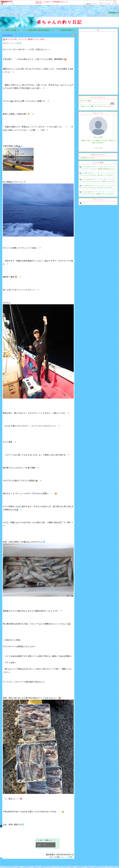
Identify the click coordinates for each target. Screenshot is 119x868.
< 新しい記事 (11, 30)
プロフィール (15, 15)
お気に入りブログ (98, 155)
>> (90, 4)
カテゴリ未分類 (16, 43)
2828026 (113, 13)
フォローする (98, 148)
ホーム (3, 15)
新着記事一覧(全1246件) (39, 30)
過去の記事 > (67, 30)
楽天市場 (115, 4)
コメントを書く (67, 857)
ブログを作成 (106, 4)
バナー (84, 203)
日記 (8, 15)
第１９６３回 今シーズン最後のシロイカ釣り (25, 39)
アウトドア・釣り (9, 4)
